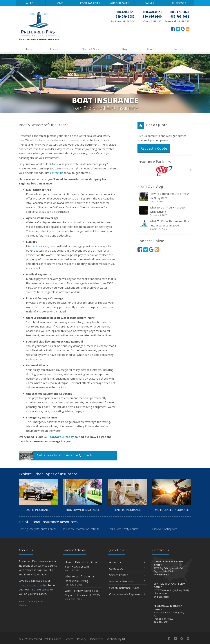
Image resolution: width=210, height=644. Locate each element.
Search (69, 639)
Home (60, 3)
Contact (183, 49)
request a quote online (33, 585)
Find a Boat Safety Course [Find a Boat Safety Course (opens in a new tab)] (123, 529)
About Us (127, 562)
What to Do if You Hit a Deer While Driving (165, 211)
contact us (57, 173)
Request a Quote (154, 148)
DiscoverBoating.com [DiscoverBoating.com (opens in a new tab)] (165, 529)
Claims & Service (96, 49)
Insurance (60, 49)
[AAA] (164, 171)
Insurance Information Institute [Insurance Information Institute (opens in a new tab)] (81, 529)
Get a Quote (56, 456)
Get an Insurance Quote (127, 588)
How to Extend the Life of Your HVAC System (165, 197)
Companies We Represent (127, 594)
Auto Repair (120, 3)
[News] (188, 29)
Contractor (90, 3)
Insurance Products (127, 581)
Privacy (82, 639)
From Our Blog (150, 186)
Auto (31, 3)
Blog (129, 49)
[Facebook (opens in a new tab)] (173, 29)
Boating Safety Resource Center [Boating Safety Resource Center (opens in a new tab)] (37, 529)
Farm (150, 3)
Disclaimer (97, 639)
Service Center (127, 575)
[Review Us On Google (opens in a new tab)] (183, 29)
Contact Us (127, 568)
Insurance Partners (154, 162)
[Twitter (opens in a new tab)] (178, 29)
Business (179, 3)
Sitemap (23, 605)
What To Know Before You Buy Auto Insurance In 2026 (165, 225)
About (155, 49)
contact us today (62, 437)
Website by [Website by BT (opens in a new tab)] (116, 639)
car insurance (40, 246)
